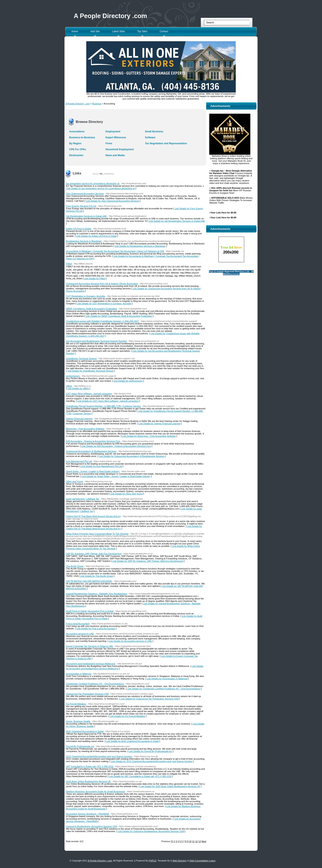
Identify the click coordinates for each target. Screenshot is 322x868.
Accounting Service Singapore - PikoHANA (88, 814)
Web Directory (180, 861)
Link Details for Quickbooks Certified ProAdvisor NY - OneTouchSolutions (164, 689)
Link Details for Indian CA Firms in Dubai (96, 236)
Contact (164, 31)
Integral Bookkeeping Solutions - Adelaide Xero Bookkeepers (97, 594)
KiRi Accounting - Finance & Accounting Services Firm (93, 441)
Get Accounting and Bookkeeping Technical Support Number (96, 341)
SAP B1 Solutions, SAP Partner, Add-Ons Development (94, 554)
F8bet (69, 264)
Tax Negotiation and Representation (166, 143)
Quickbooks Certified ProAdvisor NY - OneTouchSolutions (95, 684)
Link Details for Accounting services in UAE (130, 641)
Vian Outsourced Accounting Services (85, 194)
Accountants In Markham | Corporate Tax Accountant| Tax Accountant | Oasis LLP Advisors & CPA (115, 251)
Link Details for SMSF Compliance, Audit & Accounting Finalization (119, 316)
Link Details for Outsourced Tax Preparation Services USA (150, 699)
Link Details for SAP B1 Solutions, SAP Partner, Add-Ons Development (148, 561)
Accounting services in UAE (80, 634)
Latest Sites (118, 31)
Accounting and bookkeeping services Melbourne (91, 664)
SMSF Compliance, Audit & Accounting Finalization (92, 309)
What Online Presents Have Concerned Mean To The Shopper (97, 534)
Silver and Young (75, 481)
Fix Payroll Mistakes (76, 704)
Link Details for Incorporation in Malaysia (167, 679)
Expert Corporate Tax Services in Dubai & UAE (90, 646)
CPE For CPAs (78, 149)
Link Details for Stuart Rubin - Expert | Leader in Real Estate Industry (116, 476)
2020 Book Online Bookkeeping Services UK (89, 781)
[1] (172, 841)
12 (197, 841)
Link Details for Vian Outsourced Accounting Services (113, 201)
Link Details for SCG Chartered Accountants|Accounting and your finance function (152, 761)
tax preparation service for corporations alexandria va (93, 183)
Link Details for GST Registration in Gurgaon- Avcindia (104, 303)
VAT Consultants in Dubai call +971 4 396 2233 (90, 766)
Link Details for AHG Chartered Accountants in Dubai (132, 741)
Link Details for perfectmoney (128, 381)
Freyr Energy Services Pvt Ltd (81, 206)
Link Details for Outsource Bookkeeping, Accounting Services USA (151, 831)
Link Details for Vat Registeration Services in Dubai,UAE (177, 221)
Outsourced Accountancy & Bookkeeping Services (91, 451)
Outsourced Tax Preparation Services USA (87, 694)
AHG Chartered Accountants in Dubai (85, 731)
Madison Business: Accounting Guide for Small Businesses (96, 791)
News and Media (115, 155)
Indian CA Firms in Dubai (79, 229)
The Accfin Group (75, 566)
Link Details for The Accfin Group (97, 576)
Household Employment (120, 149)
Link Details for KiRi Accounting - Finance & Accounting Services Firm (116, 446)
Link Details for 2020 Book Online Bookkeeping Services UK (170, 786)
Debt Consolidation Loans (202, 861)
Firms (109, 143)
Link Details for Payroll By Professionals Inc (151, 751)
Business (97, 104)
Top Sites (142, 31)
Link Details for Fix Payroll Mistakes (128, 716)
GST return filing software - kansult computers (89, 394)
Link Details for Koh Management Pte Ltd (102, 466)
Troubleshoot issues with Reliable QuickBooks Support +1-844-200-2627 (103, 321)
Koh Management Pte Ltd (79, 461)
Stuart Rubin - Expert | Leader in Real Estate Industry (93, 471)
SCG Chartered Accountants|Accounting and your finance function (99, 756)
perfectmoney (73, 376)
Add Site (95, 31)
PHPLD (153, 861)
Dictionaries (76, 155)
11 (193, 841)
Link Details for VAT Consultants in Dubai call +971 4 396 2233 (140, 776)
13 (200, 841)
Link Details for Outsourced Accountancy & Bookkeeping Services (132, 456)
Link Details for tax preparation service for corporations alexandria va (101, 188)
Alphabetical (109, 174)
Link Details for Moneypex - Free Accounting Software (149, 436)
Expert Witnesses (116, 137)
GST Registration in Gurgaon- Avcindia (86, 296)
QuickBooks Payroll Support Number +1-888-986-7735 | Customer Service (103, 406)
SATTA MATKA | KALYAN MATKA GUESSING (89, 581)
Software (150, 137)
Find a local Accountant (78, 624)
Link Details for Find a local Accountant (96, 629)
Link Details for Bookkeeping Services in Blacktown (140, 246)
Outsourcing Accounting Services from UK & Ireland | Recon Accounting (102, 284)
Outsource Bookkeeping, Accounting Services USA (92, 826)
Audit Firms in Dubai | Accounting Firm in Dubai (90, 611)
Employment (113, 132)
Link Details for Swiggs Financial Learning (160, 424)
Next (204, 841)
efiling (69, 386)
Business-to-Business (82, 137)
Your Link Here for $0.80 (223, 213)
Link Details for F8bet (95, 278)
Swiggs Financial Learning (79, 419)
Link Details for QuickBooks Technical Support (90, 371)
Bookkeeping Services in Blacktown (84, 241)
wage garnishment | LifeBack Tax (83, 499)
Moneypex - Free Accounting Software (85, 429)
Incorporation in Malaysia (79, 674)
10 (190, 841)
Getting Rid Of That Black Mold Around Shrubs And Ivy (93, 516)
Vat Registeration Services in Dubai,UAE (86, 216)
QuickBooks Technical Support (81, 358)
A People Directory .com (110, 16)
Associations (77, 132)
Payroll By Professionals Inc (80, 746)
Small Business (154, 132)
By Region (75, 143)
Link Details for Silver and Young (126, 494)
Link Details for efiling (78, 388)
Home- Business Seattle (78, 721)
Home (75, 31)
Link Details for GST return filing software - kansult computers (108, 401)
